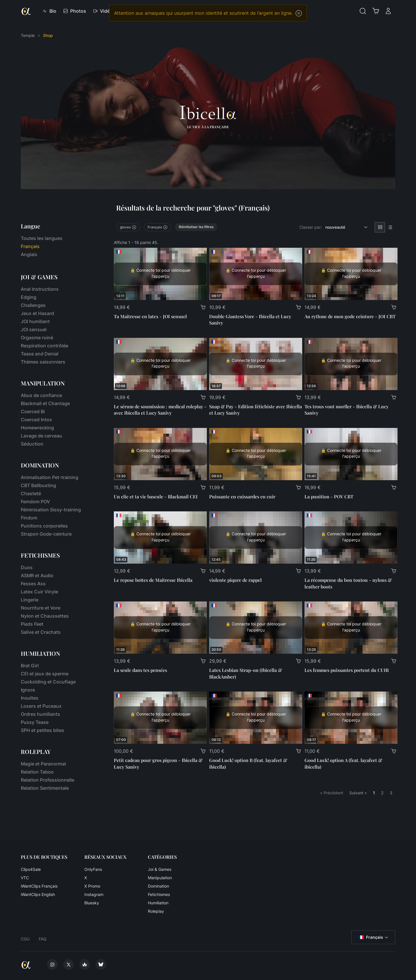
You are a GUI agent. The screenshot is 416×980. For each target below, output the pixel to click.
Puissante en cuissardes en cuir (242, 496)
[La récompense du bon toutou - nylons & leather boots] (351, 537)
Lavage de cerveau (41, 436)
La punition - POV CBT (329, 496)
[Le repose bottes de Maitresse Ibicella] (160, 537)
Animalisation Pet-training (50, 477)
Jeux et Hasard (37, 313)
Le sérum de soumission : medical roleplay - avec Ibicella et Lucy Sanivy (160, 410)
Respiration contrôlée (44, 346)
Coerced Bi (33, 411)
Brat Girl (30, 666)
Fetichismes (159, 894)
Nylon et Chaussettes (45, 616)
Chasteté (31, 493)
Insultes (30, 698)
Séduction (32, 444)
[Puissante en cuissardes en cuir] (256, 454)
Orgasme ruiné (37, 338)
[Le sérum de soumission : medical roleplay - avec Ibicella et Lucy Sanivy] (160, 364)
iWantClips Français (39, 886)
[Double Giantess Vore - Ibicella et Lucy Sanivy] (256, 274)
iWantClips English (38, 894)
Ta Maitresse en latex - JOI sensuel (150, 316)
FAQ (43, 939)
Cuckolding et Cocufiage (48, 682)
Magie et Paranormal (43, 764)
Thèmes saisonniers (43, 362)
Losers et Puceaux (41, 706)
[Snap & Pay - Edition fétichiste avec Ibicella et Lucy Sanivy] (256, 364)
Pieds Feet (32, 624)
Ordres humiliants (40, 714)
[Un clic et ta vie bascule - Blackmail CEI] (160, 454)
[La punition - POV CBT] (351, 454)
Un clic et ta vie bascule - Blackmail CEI (156, 496)
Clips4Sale (31, 869)
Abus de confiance (41, 395)
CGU (25, 939)
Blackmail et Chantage (45, 403)
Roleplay (156, 911)
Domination (158, 886)
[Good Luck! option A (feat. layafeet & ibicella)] (351, 718)
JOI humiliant (35, 321)
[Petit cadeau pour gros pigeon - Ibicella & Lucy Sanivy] (160, 718)
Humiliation (158, 903)
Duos (27, 567)
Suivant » (358, 793)
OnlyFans (93, 869)
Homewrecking (37, 428)
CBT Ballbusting (38, 485)
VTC (25, 878)
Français (371, 937)
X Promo (92, 886)
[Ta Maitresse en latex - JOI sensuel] (160, 274)
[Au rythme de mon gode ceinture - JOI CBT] (351, 274)
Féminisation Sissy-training (51, 510)
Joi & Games (160, 869)
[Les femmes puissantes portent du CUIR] (351, 628)
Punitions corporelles (44, 526)
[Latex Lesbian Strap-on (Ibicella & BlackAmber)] (256, 628)
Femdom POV (35, 502)
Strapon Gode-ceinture (46, 534)
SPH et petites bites (42, 730)
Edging (29, 297)
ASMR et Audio (37, 575)
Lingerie (30, 600)
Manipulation (160, 878)
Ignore (28, 690)
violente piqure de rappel (235, 580)
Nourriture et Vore (41, 608)
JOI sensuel (34, 329)
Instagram (94, 894)
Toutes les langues (42, 238)
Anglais (29, 254)
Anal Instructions (40, 289)
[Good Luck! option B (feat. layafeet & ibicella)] (256, 718)
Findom (29, 518)
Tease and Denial (40, 354)
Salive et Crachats (41, 632)
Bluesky (92, 903)
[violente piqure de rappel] (256, 537)
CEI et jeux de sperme (45, 674)
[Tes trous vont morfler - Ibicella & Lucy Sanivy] (351, 364)
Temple (28, 35)
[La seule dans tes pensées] (160, 628)
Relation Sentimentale (45, 788)
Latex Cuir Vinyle (39, 592)
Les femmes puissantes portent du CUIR (347, 670)
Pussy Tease (35, 722)
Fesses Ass (33, 584)
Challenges (33, 305)
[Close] (299, 13)
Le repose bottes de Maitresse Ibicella (153, 580)
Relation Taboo (37, 772)
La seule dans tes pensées (140, 670)
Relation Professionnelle (48, 780)
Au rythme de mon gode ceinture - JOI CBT (350, 316)
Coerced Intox (36, 420)
